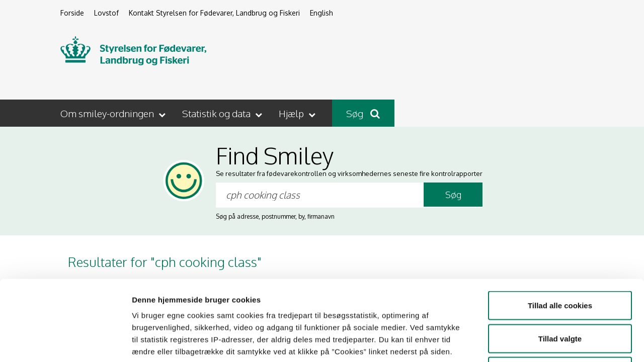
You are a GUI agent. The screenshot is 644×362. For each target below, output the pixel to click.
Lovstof (106, 13)
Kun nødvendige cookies (560, 296)
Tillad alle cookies (560, 230)
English (321, 13)
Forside (72, 13)
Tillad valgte (560, 263)
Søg (363, 113)
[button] (114, 113)
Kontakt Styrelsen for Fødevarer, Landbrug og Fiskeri (214, 13)
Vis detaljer (523, 342)
